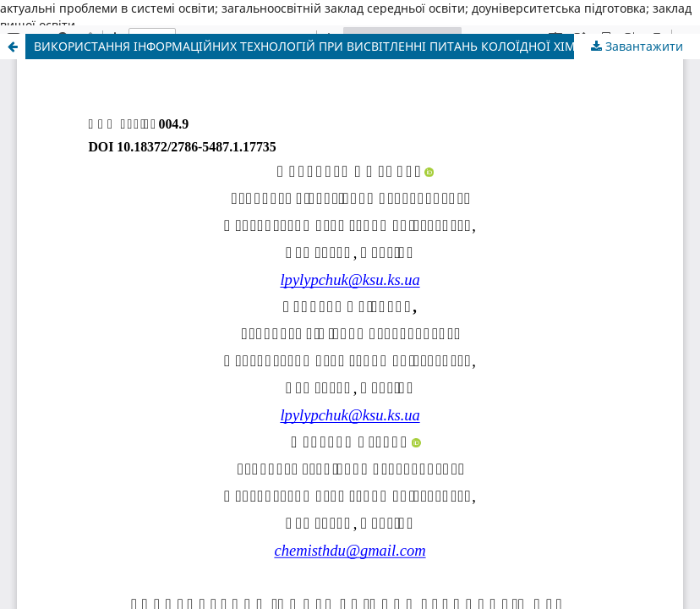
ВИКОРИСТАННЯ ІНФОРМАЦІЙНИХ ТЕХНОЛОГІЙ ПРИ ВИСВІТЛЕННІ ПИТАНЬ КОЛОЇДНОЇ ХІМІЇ (309, 46)
